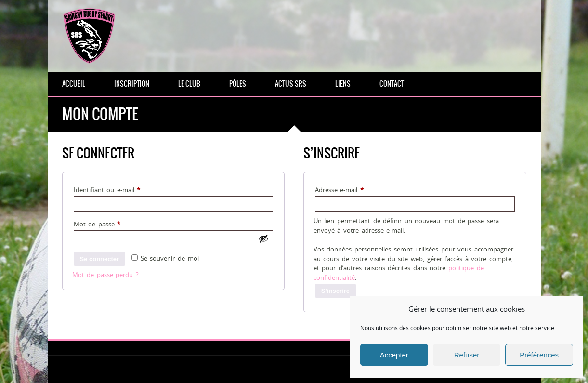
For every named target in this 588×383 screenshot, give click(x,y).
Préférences (539, 355)
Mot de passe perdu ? (105, 275)
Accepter (394, 355)
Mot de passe (113, 223)
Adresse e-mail (355, 189)
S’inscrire (335, 291)
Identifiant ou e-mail (123, 189)
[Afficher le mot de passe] (263, 238)
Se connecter (100, 259)
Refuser (467, 355)
